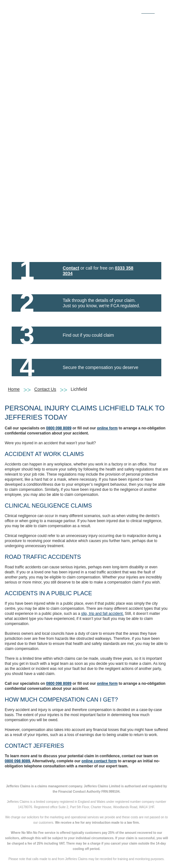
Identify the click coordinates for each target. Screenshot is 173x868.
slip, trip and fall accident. (102, 614)
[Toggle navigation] (161, 9)
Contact (71, 268)
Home (14, 389)
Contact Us (45, 389)
